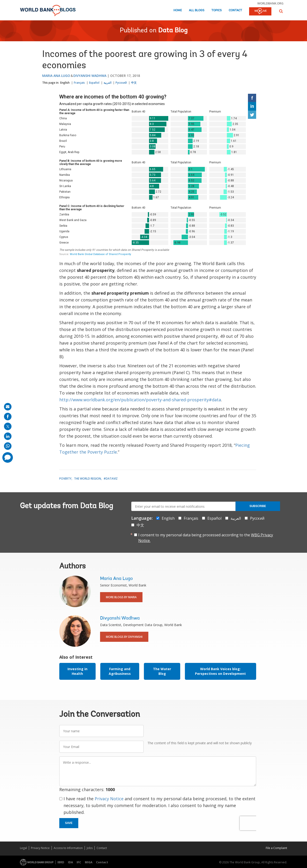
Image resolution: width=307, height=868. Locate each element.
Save (69, 823)
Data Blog (173, 31)
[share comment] (8, 457)
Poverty (65, 479)
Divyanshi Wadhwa (90, 76)
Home (178, 10)
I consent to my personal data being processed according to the (206, 538)
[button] (281, 11)
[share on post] (8, 426)
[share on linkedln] (8, 436)
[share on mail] (8, 407)
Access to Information (68, 848)
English (65, 83)
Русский (121, 83)
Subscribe (258, 506)
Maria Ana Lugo (56, 76)
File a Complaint (276, 848)
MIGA (89, 862)
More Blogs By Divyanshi (124, 637)
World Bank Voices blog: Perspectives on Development (220, 671)
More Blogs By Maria (121, 597)
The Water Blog (162, 671)
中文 (134, 83)
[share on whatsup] (8, 446)
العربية (107, 83)
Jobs (90, 848)
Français (79, 83)
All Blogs (197, 10)
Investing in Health (77, 671)
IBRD (61, 862)
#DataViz (111, 479)
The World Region (88, 479)
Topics (217, 10)
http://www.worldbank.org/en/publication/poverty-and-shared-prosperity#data (140, 400)
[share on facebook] (8, 417)
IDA (70, 862)
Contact (235, 10)
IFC (79, 862)
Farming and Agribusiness (120, 671)
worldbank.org (270, 3)
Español (94, 83)
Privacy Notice (109, 799)
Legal (23, 848)
